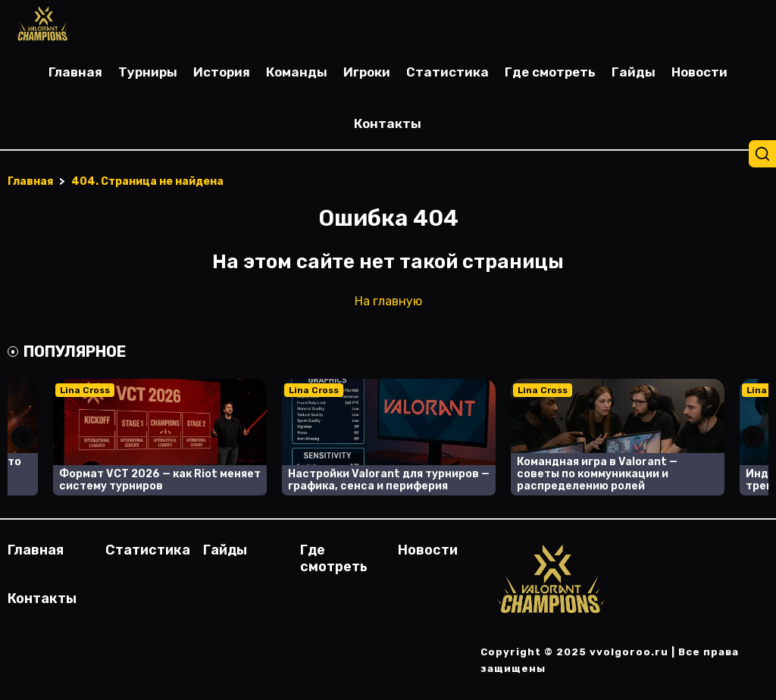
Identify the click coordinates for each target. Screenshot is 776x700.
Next (753, 437)
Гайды (634, 72)
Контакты (388, 123)
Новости (699, 72)
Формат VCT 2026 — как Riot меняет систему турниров (160, 480)
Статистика (447, 72)
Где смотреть (550, 72)
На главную (388, 301)
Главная (75, 72)
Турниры (148, 72)
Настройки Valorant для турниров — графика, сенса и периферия (389, 480)
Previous (23, 437)
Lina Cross (85, 390)
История (222, 72)
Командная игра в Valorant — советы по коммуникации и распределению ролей (597, 474)
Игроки (367, 72)
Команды (297, 72)
